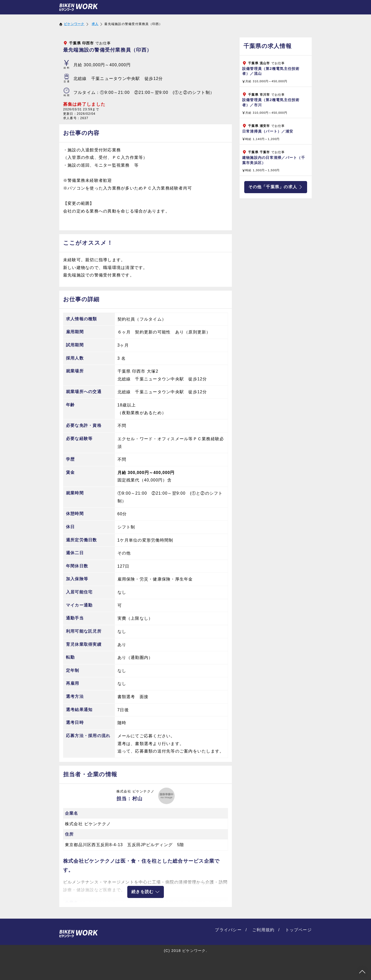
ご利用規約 (263, 930)
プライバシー (228, 930)
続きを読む (146, 892)
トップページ (299, 930)
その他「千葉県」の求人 (276, 187)
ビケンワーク (74, 24)
